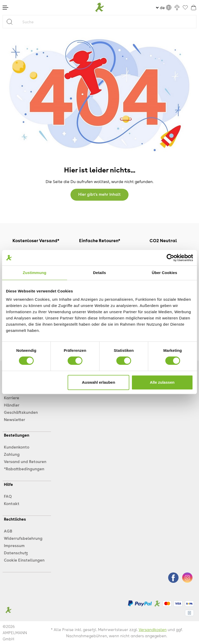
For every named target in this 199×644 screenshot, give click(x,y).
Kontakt (12, 503)
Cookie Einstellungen (24, 560)
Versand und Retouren (25, 461)
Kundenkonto (17, 447)
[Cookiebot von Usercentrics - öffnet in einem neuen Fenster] (170, 258)
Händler (12, 405)
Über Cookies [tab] (165, 273)
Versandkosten (153, 629)
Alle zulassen (162, 382)
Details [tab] (99, 273)
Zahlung (12, 454)
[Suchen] (12, 22)
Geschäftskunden (21, 412)
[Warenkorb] (194, 8)
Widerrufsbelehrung (23, 538)
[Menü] (5, 8)
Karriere (12, 398)
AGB (8, 531)
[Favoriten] (185, 8)
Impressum (14, 545)
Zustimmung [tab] (35, 273)
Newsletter (15, 419)
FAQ (8, 496)
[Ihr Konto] (177, 8)
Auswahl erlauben (98, 382)
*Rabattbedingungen (24, 469)
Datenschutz (16, 553)
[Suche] (108, 22)
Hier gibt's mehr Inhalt (99, 194)
